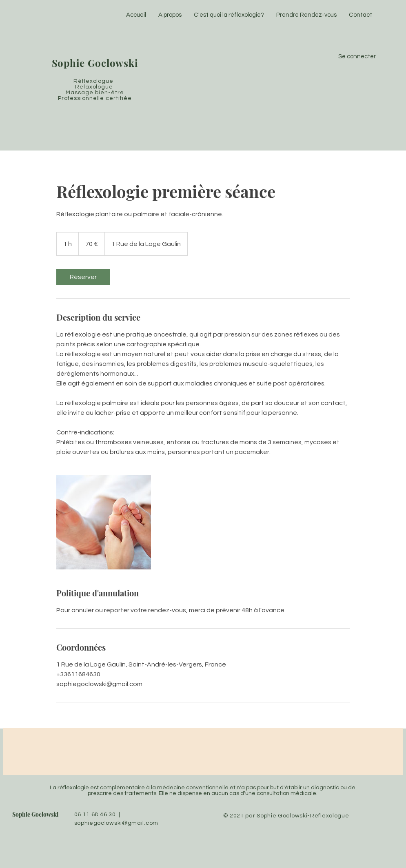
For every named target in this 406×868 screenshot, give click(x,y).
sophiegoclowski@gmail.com (116, 823)
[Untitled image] (104, 522)
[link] (83, 277)
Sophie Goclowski (35, 814)
